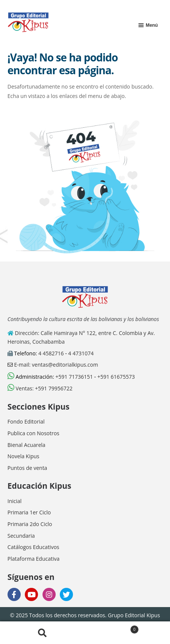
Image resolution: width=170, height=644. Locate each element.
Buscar (42, 633)
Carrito (112, 628)
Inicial (15, 501)
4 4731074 (81, 353)
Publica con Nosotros (33, 433)
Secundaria (21, 536)
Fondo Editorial (26, 421)
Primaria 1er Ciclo (29, 512)
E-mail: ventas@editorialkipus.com (53, 365)
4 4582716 (51, 353)
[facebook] (14, 594)
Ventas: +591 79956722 (40, 388)
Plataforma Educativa (33, 559)
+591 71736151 (74, 377)
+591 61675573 (116, 377)
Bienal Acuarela (27, 445)
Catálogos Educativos (33, 547)
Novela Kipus (24, 456)
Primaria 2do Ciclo (30, 524)
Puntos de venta (27, 468)
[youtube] (31, 594)
